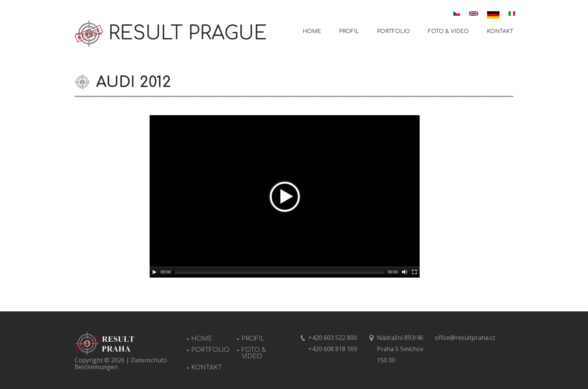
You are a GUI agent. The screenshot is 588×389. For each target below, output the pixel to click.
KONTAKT (500, 31)
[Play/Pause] (154, 272)
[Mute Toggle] (405, 272)
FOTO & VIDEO (448, 31)
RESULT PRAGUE (188, 33)
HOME (312, 31)
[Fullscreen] (414, 272)
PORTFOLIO (393, 31)
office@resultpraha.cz (465, 338)
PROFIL (349, 31)
